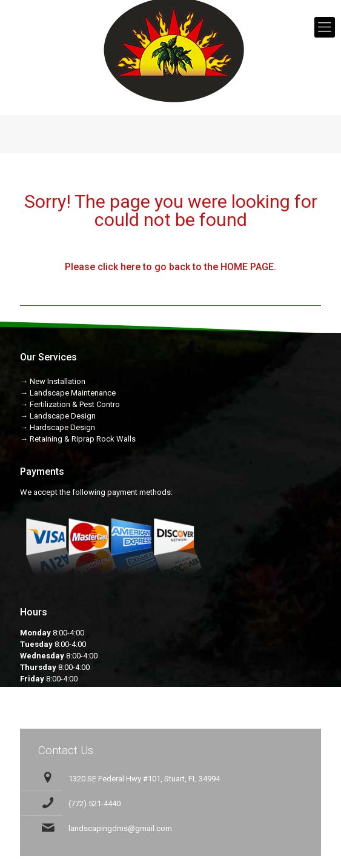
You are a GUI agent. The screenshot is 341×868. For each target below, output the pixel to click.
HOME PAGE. (248, 267)
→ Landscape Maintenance (68, 393)
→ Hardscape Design (58, 427)
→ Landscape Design (58, 416)
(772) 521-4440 (94, 803)
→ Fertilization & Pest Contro (70, 404)
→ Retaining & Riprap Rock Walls (78, 439)
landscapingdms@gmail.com (120, 828)
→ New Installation (53, 381)
